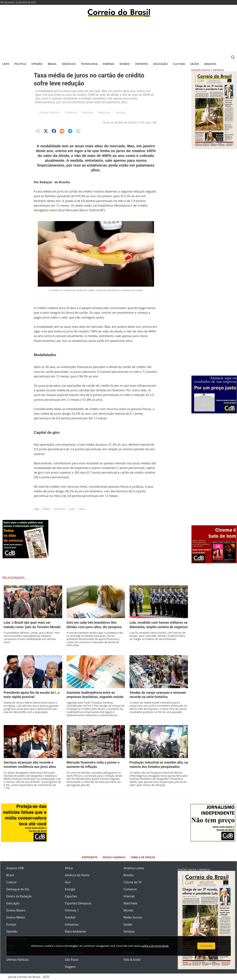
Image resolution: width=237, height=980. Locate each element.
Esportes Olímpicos (78, 903)
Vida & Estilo (132, 960)
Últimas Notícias (50, 112)
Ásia (68, 882)
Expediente (90, 857)
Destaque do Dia (18, 889)
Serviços (121, 112)
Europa (11, 924)
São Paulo (72, 960)
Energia (109, 64)
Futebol (70, 917)
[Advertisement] (118, 38)
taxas (82, 509)
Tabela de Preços (143, 857)
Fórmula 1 (72, 910)
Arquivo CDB (15, 868)
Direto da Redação (19, 896)
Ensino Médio (16, 917)
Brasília (128, 875)
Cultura (179, 64)
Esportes (142, 64)
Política (20, 64)
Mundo (125, 64)
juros (72, 509)
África (69, 868)
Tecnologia (89, 64)
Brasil (52, 64)
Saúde (195, 64)
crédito (46, 509)
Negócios (69, 64)
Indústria (88, 112)
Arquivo (210, 64)
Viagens (70, 967)
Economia (60, 509)
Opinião (37, 64)
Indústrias (72, 924)
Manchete (130, 903)
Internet (129, 896)
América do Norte (77, 875)
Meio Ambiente (75, 931)
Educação (161, 64)
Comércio (71, 112)
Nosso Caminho (114, 857)
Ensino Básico (16, 910)
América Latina (134, 868)
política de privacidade (155, 946)
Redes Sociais (133, 917)
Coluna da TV (133, 882)
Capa (6, 64)
